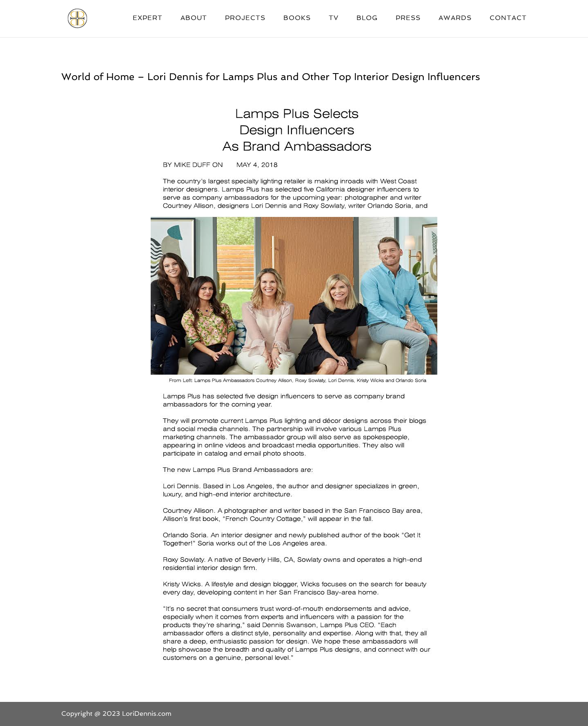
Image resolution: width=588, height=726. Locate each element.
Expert (148, 18)
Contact (508, 18)
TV (334, 18)
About (194, 18)
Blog (367, 18)
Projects (245, 18)
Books (297, 18)
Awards (455, 18)
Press (408, 18)
